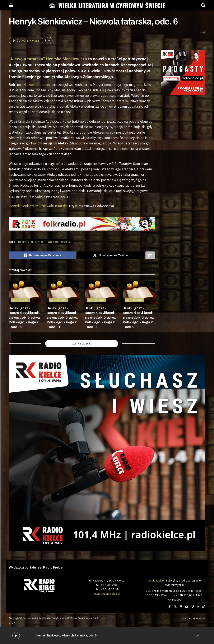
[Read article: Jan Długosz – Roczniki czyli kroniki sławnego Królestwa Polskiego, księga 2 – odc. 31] (63, 293)
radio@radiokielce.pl (107, 594)
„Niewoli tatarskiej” (37, 85)
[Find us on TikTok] (204, 607)
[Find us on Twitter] (175, 607)
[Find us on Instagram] (181, 607)
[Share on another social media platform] (150, 255)
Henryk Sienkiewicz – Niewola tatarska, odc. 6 (66, 636)
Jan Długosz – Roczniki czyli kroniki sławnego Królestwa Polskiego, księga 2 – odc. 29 (139, 318)
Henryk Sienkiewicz (23, 206)
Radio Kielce (156, 580)
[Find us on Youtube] (187, 607)
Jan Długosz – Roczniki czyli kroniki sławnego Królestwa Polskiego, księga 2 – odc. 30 (101, 318)
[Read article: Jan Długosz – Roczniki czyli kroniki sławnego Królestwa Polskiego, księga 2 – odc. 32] (25, 293)
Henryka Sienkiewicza (66, 59)
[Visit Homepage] (107, 5)
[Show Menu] (11, 5)
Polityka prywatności (194, 618)
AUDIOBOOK (20, 300)
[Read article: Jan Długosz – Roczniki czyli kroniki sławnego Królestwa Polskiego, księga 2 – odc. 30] (101, 293)
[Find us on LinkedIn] (198, 607)
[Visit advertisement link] (183, 73)
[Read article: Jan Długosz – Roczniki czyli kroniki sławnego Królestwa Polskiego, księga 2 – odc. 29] (139, 293)
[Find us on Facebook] (170, 607)
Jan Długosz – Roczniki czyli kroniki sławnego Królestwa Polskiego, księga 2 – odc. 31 (63, 318)
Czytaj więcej (82, 344)
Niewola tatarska (55, 206)
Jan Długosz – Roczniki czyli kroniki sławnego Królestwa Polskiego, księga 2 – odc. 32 (25, 318)
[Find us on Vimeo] (192, 607)
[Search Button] (203, 5)
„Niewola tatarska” (27, 59)
